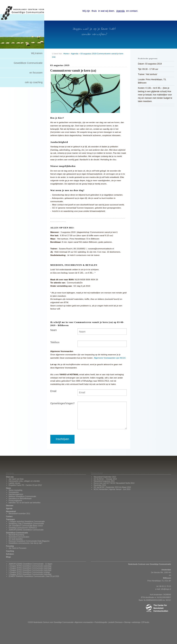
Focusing (10, 546)
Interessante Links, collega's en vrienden (24, 481)
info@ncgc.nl (166, 589)
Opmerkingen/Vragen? (61, 403)
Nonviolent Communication (19, 537)
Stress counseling (15, 490)
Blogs (8, 557)
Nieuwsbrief (11, 511)
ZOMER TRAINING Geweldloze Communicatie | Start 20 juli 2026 (34, 576)
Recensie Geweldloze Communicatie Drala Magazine (29, 541)
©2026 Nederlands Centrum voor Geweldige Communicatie (51, 622)
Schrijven (10, 554)
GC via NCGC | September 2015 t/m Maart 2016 (112, 487)
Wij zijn (86, 11)
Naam (53, 330)
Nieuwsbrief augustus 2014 (104, 481)
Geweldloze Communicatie (28, 63)
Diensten (10, 506)
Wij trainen (37, 53)
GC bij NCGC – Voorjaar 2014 (105, 479)
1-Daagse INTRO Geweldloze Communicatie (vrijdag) (29, 572)
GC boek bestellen (16, 539)
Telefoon (55, 342)
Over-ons (10, 477)
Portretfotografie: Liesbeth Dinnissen (109, 622)
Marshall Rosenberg (16, 535)
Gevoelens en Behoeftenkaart (20, 499)
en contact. (132, 11)
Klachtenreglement (16, 494)
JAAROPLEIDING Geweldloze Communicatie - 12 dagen (30, 564)
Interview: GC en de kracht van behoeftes (25, 503)
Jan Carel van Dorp (16, 479)
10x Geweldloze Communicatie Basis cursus (26, 526)
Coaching (10, 551)
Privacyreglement (15, 501)
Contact (9, 516)
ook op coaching (34, 82)
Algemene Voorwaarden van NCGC (110, 358)
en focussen (36, 73)
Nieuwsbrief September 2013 (105, 477)
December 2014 (100, 485)
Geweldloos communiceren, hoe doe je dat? (25, 543)
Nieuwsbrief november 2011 (19, 514)
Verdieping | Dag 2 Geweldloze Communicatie (26, 524)
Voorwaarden (14, 492)
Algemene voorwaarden (84, 622)
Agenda (120, 11)
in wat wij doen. (106, 11)
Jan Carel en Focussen (18, 548)
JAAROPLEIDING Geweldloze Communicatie (26, 530)
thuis (94, 11)
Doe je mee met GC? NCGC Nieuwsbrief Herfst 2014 (114, 483)
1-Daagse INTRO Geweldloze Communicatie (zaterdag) (30, 566)
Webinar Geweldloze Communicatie (22, 496)
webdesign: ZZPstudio (141, 622)
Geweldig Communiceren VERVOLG (23, 528)
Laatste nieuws (14, 483)
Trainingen (10, 519)
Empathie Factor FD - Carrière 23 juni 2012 (25, 485)
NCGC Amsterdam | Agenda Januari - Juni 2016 (112, 489)
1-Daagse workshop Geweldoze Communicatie (27, 522)
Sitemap (127, 622)
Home (66, 54)
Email (53, 391)
